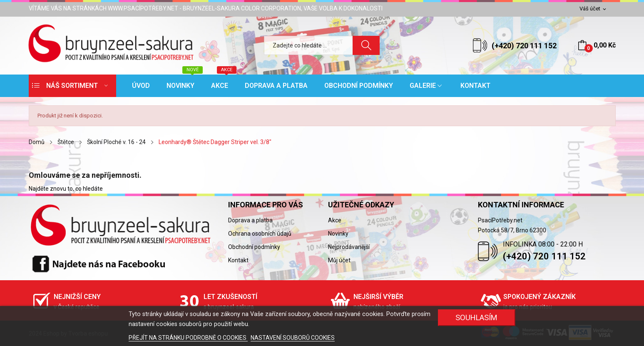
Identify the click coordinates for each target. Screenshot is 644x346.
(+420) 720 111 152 (524, 46)
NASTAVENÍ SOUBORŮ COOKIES (293, 338)
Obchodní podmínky (254, 247)
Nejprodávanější (349, 247)
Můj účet (339, 260)
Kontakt (238, 260)
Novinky (338, 234)
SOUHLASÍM (476, 317)
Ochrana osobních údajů (260, 234)
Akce (335, 220)
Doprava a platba (250, 220)
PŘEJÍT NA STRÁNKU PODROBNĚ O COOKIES (188, 338)
